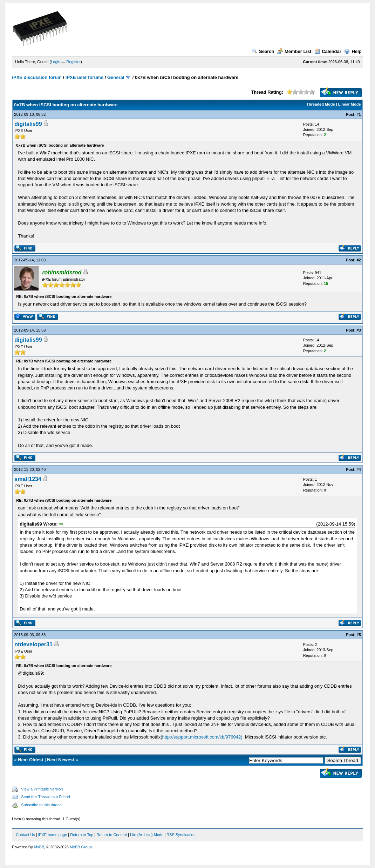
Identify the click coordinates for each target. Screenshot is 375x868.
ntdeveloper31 (33, 644)
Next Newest (60, 760)
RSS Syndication (181, 835)
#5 (359, 635)
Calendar (328, 51)
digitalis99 (28, 124)
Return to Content (112, 835)
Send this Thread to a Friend (45, 797)
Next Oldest (30, 760)
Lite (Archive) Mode (147, 835)
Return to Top (82, 835)
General (116, 77)
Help (353, 51)
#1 (359, 114)
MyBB (39, 847)
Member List (294, 51)
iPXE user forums (84, 77)
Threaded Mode (321, 104)
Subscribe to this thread (41, 805)
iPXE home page (53, 835)
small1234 (28, 479)
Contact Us (25, 835)
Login (56, 62)
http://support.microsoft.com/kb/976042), (203, 737)
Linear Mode (350, 104)
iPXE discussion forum (37, 77)
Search (263, 51)
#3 (359, 330)
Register (73, 62)
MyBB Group (81, 847)
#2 (359, 260)
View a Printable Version (42, 789)
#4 (359, 469)
